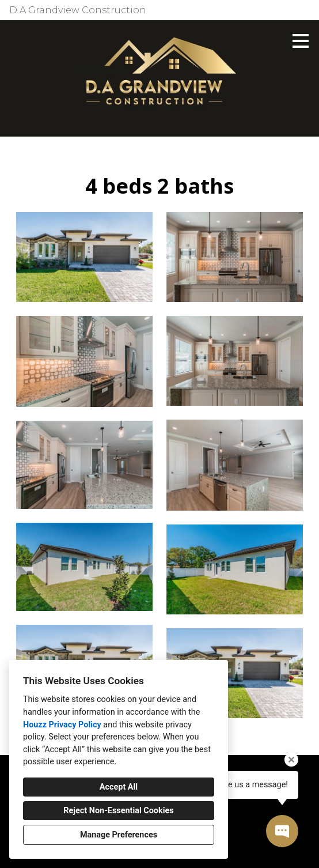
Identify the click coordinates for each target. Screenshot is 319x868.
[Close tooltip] (291, 760)
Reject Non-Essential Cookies (118, 811)
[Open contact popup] (282, 831)
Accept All (119, 787)
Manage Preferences (119, 835)
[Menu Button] (301, 41)
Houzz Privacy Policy (62, 725)
